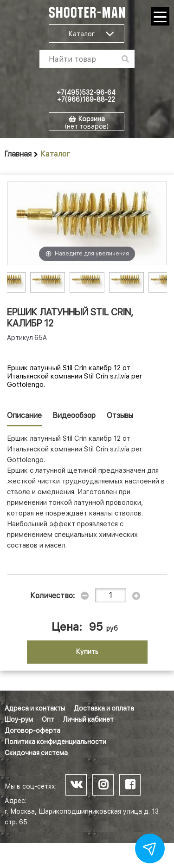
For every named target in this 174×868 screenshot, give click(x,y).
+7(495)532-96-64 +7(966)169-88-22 (86, 96)
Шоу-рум (19, 719)
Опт (48, 719)
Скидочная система (36, 753)
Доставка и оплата (104, 708)
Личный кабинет (88, 719)
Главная (18, 154)
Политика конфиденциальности (55, 742)
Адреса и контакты (35, 708)
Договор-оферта (32, 731)
